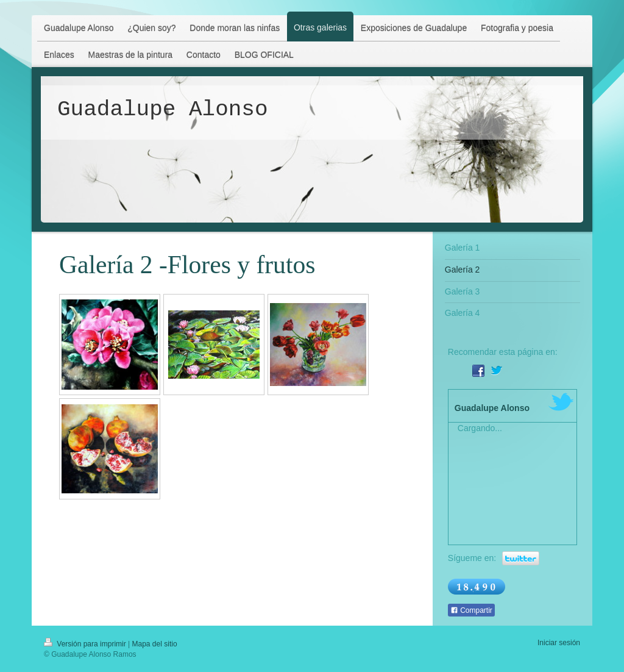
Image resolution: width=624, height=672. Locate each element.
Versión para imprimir (86, 644)
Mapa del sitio (155, 644)
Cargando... (480, 428)
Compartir (471, 610)
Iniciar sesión (559, 643)
